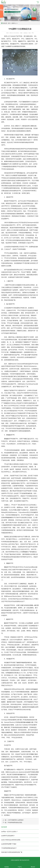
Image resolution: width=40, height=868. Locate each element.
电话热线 (7, 866)
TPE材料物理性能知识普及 (15, 822)
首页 (9, 23)
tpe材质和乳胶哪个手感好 (9, 844)
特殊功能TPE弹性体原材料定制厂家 (12, 852)
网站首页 (33, 866)
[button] (19, 20)
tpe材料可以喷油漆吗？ (8, 836)
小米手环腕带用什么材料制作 (16, 820)
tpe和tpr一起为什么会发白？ (10, 832)
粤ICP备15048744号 (25, 860)
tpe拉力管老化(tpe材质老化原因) (11, 840)
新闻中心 (14, 23)
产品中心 (20, 866)
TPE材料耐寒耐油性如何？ (9, 848)
